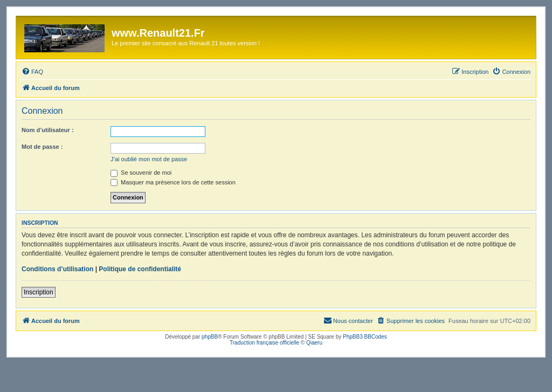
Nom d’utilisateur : (48, 130)
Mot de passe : (42, 147)
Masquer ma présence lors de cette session (173, 182)
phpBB (210, 337)
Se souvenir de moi (141, 173)
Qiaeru (314, 343)
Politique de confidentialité (140, 269)
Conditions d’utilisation (57, 269)
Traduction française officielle (264, 343)
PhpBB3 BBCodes (365, 337)
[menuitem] (32, 72)
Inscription (39, 292)
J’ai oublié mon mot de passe (149, 159)
